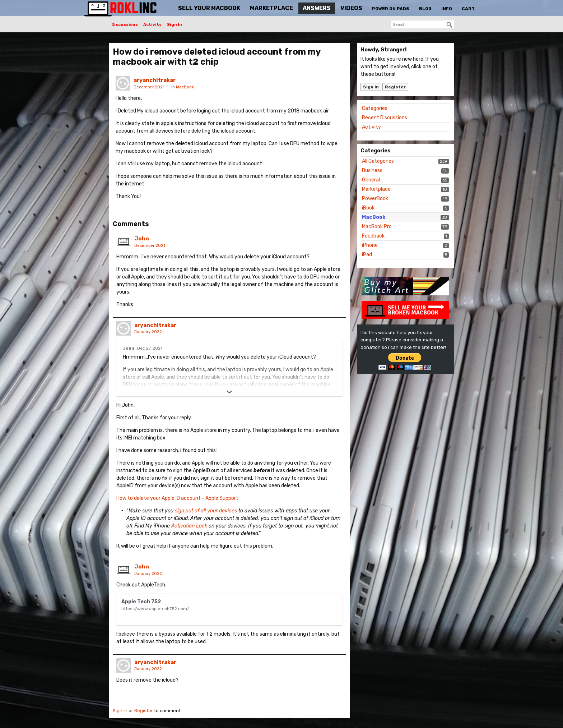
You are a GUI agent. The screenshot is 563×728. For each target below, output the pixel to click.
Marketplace (271, 8)
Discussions (125, 25)
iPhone (370, 245)
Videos (351, 8)
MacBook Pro (377, 227)
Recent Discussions (385, 118)
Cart (468, 9)
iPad (367, 255)
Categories (375, 108)
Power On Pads (391, 9)
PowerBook (375, 199)
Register (395, 87)
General (371, 180)
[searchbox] (422, 24)
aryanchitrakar (155, 80)
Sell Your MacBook (209, 8)
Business (372, 171)
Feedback (373, 236)
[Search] (450, 25)
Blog (425, 9)
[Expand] (229, 392)
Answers (317, 8)
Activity (152, 25)
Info (447, 9)
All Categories (378, 161)
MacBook (374, 217)
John (142, 239)
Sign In (175, 25)
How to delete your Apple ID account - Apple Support (177, 498)
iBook (368, 208)
